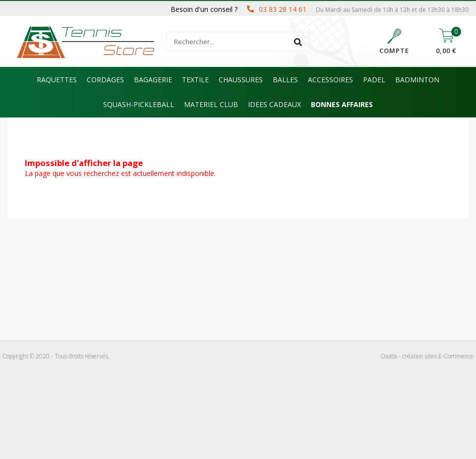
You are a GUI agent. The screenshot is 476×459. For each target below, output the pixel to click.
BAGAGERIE (153, 80)
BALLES (285, 80)
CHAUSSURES (241, 80)
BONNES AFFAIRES (342, 104)
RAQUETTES (57, 80)
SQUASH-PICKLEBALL (139, 104)
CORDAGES (105, 80)
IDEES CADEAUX (274, 104)
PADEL (374, 80)
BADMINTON (417, 80)
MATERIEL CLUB (211, 104)
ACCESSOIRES (330, 80)
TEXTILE (195, 80)
